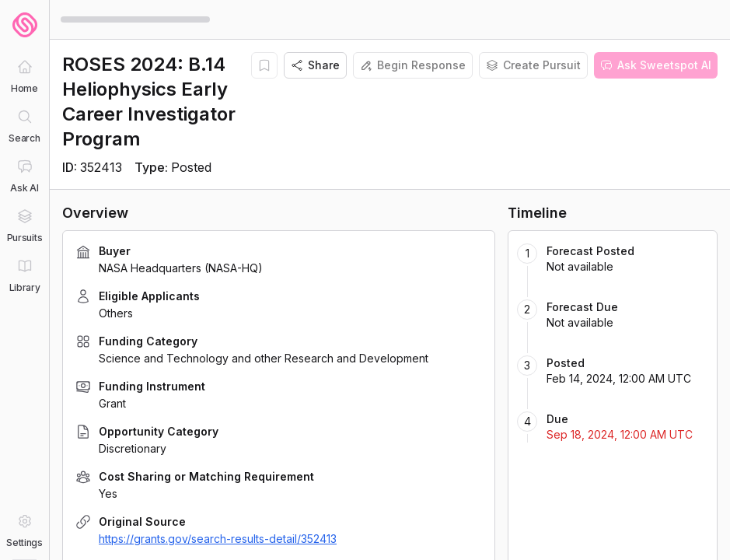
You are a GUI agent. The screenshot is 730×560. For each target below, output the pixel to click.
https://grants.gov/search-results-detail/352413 (218, 539)
